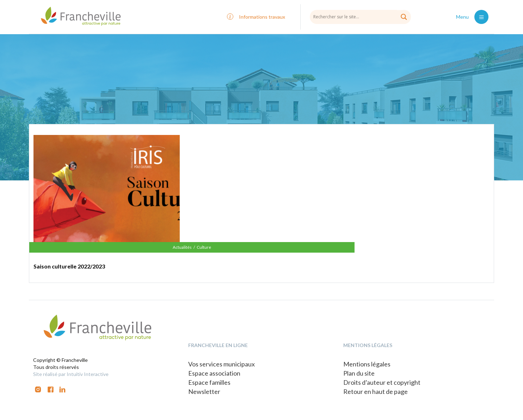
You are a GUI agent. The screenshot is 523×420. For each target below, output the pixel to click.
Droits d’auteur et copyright (382, 382)
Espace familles (209, 382)
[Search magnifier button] (404, 17)
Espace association (214, 373)
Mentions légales (367, 364)
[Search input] (360, 17)
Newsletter (204, 391)
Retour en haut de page (376, 391)
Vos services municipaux (221, 364)
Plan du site (359, 373)
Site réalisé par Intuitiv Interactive (71, 374)
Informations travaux (262, 17)
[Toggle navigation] (481, 17)
